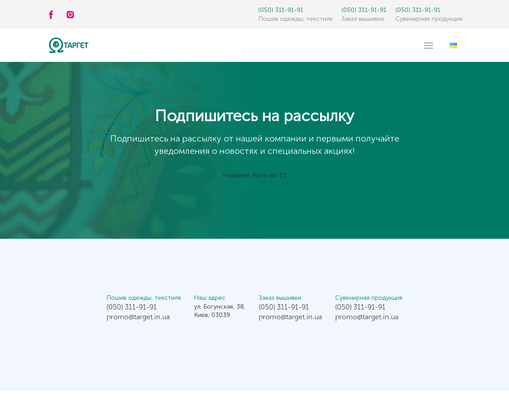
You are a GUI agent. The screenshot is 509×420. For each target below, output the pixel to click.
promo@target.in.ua (138, 317)
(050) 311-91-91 (281, 10)
